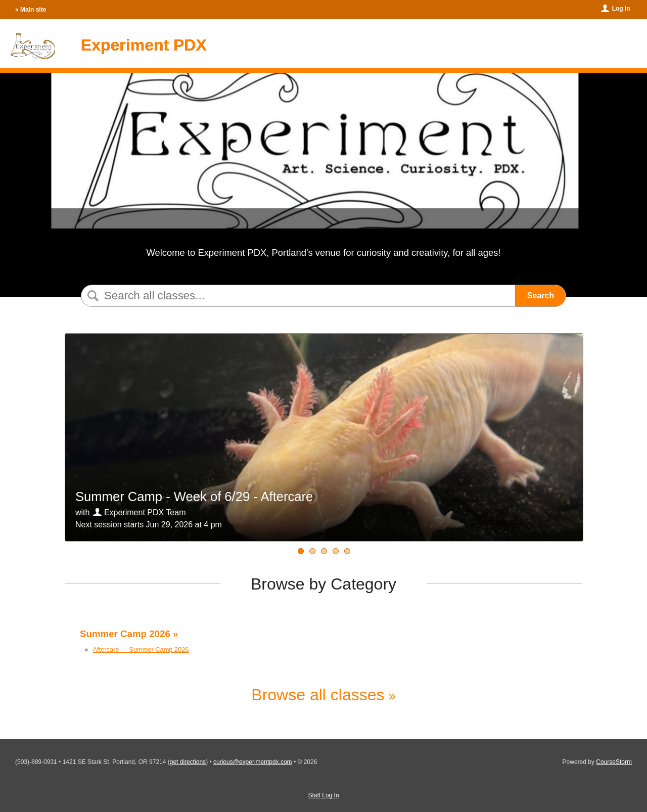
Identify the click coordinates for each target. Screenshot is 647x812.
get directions (188, 762)
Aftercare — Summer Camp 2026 (141, 649)
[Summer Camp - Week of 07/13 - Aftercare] (324, 551)
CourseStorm (614, 762)
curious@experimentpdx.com (253, 762)
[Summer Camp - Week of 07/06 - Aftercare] (312, 551)
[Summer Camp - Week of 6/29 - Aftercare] (301, 551)
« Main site (31, 10)
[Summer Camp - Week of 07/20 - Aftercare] (336, 551)
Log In (621, 9)
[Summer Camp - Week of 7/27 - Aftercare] (347, 551)
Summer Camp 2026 (125, 634)
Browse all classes (318, 695)
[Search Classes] (296, 296)
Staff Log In (323, 795)
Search (541, 296)
